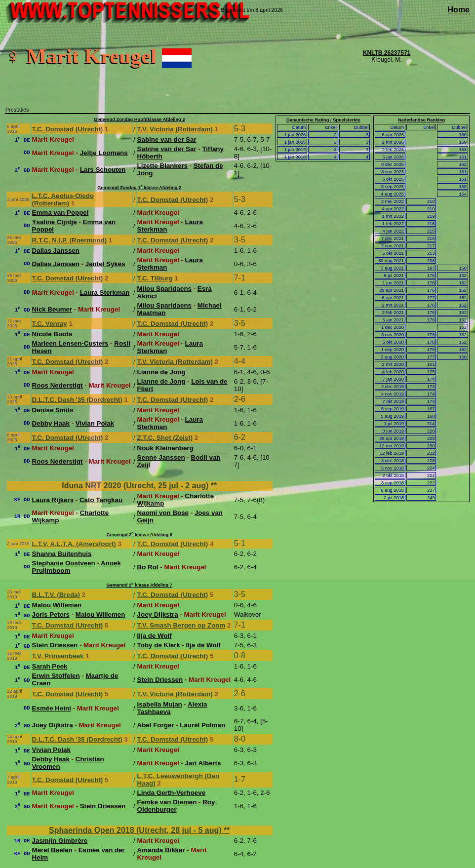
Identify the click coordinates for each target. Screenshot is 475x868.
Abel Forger (156, 725)
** (214, 486)
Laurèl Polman (202, 725)
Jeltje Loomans (104, 153)
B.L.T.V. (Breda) (56, 595)
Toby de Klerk (159, 645)
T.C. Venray (50, 324)
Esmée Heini (52, 708)
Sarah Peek (50, 666)
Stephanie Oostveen (64, 563)
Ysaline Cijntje (55, 222)
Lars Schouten (103, 170)
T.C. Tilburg (155, 278)
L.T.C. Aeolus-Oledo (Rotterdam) (63, 199)
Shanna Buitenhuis (62, 554)
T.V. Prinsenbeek (58, 656)
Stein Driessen (55, 645)
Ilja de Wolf (155, 636)
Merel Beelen (52, 850)
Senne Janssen (161, 457)
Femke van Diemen (167, 802)
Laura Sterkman (105, 293)
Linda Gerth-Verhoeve (172, 793)
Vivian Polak (95, 423)
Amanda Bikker (161, 850)
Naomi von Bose (163, 513)
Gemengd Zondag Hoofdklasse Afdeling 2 (139, 119)
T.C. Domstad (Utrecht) (68, 129)
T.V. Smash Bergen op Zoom (181, 625)
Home (459, 10)
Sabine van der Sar (167, 139)
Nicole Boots (52, 334)
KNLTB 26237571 (387, 53)
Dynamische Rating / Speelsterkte (323, 120)
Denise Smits (53, 410)
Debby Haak (51, 423)
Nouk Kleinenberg (165, 448)
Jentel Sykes (105, 264)
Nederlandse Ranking (421, 120)
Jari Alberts (203, 763)
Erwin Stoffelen (56, 676)
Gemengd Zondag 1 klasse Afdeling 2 (139, 188)
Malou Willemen (57, 605)
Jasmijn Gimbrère (60, 841)
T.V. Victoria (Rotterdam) (175, 129)
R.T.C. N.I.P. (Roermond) (70, 240)
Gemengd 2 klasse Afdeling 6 (139, 535)
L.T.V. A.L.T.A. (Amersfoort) (74, 544)
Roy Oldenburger (176, 806)
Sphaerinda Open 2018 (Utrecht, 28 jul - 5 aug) (136, 830)
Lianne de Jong (161, 372)
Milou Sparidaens (164, 289)
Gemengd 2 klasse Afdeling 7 (139, 585)
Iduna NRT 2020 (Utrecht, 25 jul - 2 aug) (136, 486)
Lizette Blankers (162, 166)
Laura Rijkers (53, 500)
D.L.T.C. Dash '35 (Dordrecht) (77, 400)
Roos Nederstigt (58, 385)
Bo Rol (148, 567)
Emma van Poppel (60, 213)
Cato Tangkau (101, 500)
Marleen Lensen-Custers (70, 343)
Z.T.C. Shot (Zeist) (165, 438)
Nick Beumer (52, 309)
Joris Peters (51, 614)
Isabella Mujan (160, 704)
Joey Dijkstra (158, 614)
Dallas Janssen (56, 251)
